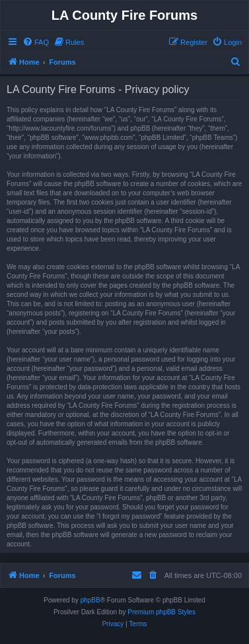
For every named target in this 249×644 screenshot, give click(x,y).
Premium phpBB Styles (161, 612)
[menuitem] (36, 42)
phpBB (90, 600)
